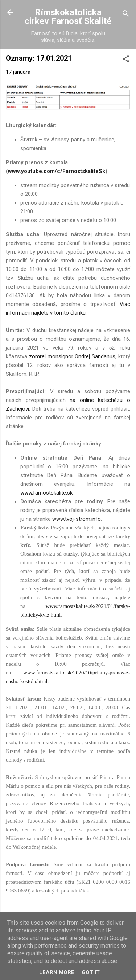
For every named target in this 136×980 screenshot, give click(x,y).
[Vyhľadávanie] (126, 15)
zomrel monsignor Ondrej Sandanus (72, 356)
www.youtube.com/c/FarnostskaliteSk (57, 171)
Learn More (57, 972)
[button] (126, 60)
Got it (91, 972)
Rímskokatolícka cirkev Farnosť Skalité (68, 17)
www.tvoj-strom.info (77, 519)
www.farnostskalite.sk (46, 493)
